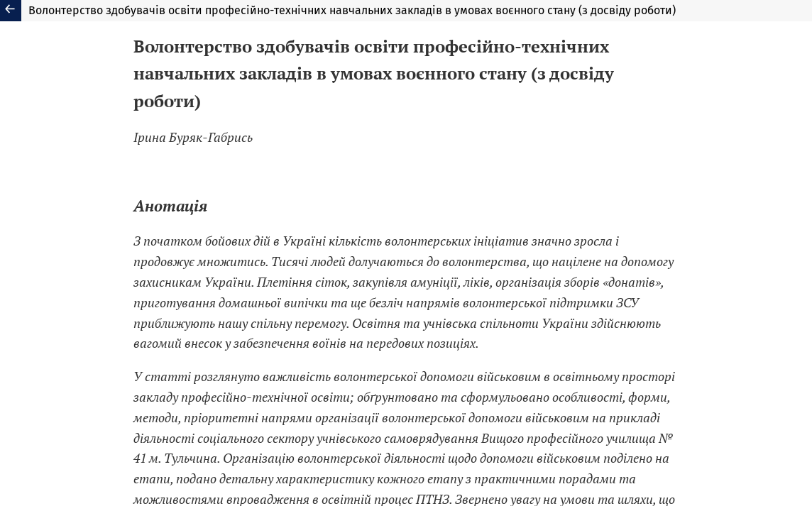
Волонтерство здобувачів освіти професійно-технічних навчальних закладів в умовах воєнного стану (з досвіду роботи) (352, 10)
